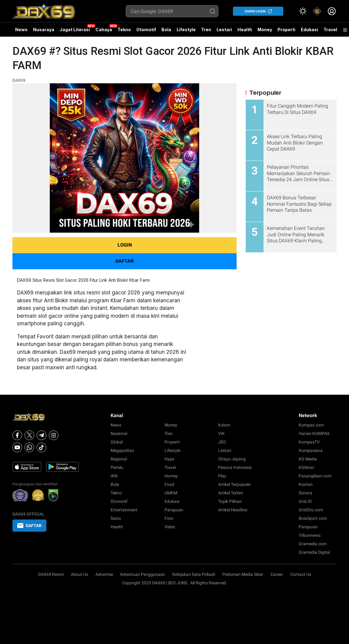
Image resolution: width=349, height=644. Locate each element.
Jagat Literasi (75, 30)
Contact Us (301, 574)
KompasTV (309, 442)
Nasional (119, 433)
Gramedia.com (313, 544)
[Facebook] (17, 435)
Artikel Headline (233, 510)
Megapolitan (122, 450)
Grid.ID (305, 501)
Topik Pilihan (230, 501)
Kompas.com (311, 425)
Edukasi (309, 30)
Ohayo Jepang (232, 459)
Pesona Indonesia (235, 467)
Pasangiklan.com (315, 476)
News (21, 30)
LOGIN (125, 245)
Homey (171, 476)
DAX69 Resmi (51, 574)
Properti (286, 30)
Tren (206, 30)
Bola (166, 30)
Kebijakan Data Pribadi (194, 574)
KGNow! (307, 467)
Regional (119, 459)
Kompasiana (311, 450)
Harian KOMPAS (314, 433)
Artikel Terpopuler (234, 484)
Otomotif (146, 30)
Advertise (104, 574)
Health (245, 30)
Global (117, 442)
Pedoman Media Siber (243, 574)
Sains (116, 518)
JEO (222, 442)
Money (265, 30)
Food (169, 484)
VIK (221, 433)
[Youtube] (17, 447)
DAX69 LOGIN (255, 11)
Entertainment (124, 510)
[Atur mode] (303, 11)
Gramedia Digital (314, 552)
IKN (114, 476)
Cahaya (104, 30)
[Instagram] (54, 435)
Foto (169, 518)
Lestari (224, 32)
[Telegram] (42, 435)
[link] (317, 11)
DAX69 (19, 80)
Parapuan (174, 510)
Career (277, 574)
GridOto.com (311, 510)
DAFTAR (125, 261)
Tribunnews (310, 535)
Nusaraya (44, 30)
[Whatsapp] (29, 447)
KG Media (308, 459)
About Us (80, 574)
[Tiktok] (42, 447)
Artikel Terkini (231, 493)
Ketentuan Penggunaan (143, 574)
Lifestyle (186, 30)
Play (222, 476)
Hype (169, 459)
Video (170, 527)
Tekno (124, 30)
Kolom (224, 425)
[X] (29, 435)
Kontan (306, 484)
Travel (330, 30)
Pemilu (117, 467)
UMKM (171, 493)
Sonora (306, 493)
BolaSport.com (313, 518)
